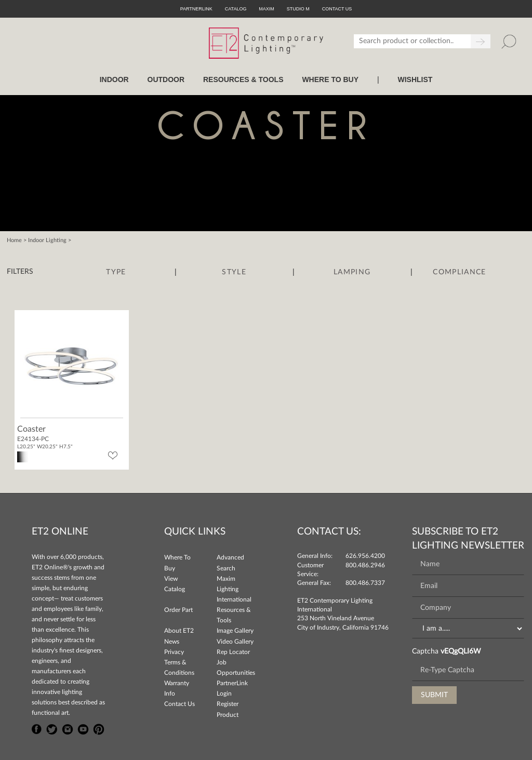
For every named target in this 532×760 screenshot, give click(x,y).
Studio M (298, 9)
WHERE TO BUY (330, 79)
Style (234, 272)
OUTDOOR (166, 79)
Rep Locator (233, 652)
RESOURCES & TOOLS (243, 79)
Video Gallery (235, 642)
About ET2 (179, 631)
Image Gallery (235, 631)
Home (14, 240)
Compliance (459, 272)
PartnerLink (196, 9)
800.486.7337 (365, 583)
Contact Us (179, 704)
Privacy (174, 652)
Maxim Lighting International (234, 589)
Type (116, 272)
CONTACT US (337, 9)
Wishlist (415, 79)
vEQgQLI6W (461, 651)
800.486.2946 (365, 565)
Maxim (267, 9)
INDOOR (114, 79)
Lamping (352, 272)
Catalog (236, 9)
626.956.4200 (365, 556)
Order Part (178, 610)
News (172, 642)
